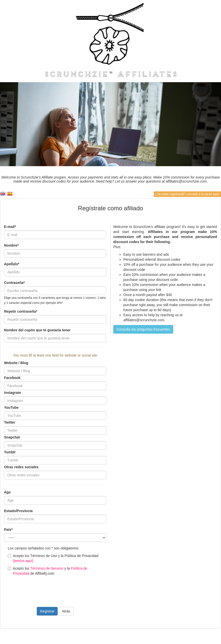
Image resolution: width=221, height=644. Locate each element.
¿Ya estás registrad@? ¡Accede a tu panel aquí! (187, 194)
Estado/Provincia (18, 511)
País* (8, 530)
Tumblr (10, 452)
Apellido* (12, 264)
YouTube (11, 407)
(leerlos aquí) (23, 561)
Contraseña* (14, 283)
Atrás (66, 611)
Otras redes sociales (21, 467)
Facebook (12, 378)
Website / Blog (16, 363)
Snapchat (12, 437)
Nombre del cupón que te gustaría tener (37, 330)
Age (7, 492)
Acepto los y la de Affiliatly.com (47, 571)
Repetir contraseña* (21, 311)
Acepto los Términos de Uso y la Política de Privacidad (53, 558)
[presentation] (42, 588)
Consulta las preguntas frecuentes (143, 329)
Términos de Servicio (47, 568)
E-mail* (10, 227)
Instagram (12, 393)
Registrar (47, 611)
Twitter (10, 422)
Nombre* (11, 245)
